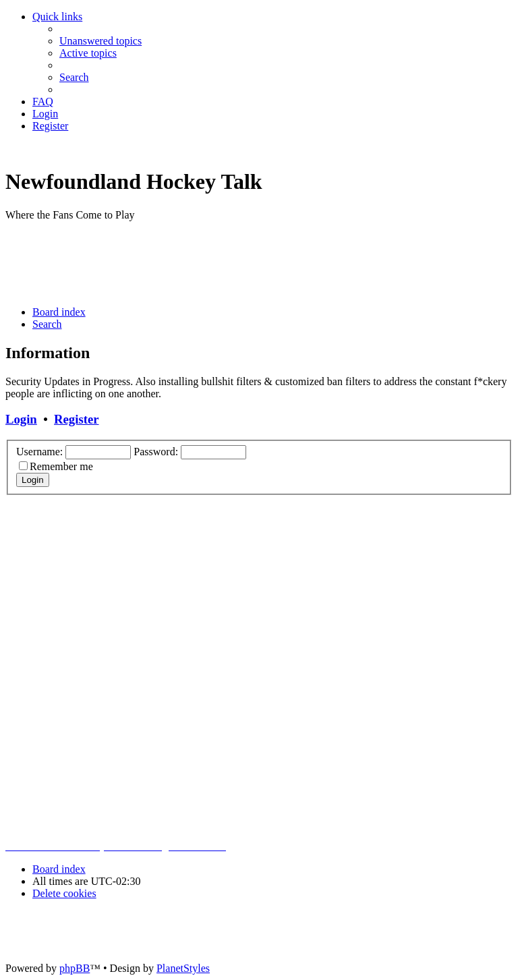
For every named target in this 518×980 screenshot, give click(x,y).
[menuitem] (100, 41)
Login (21, 419)
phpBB (75, 968)
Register (76, 419)
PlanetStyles (183, 968)
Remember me (61, 466)
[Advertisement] (251, 262)
